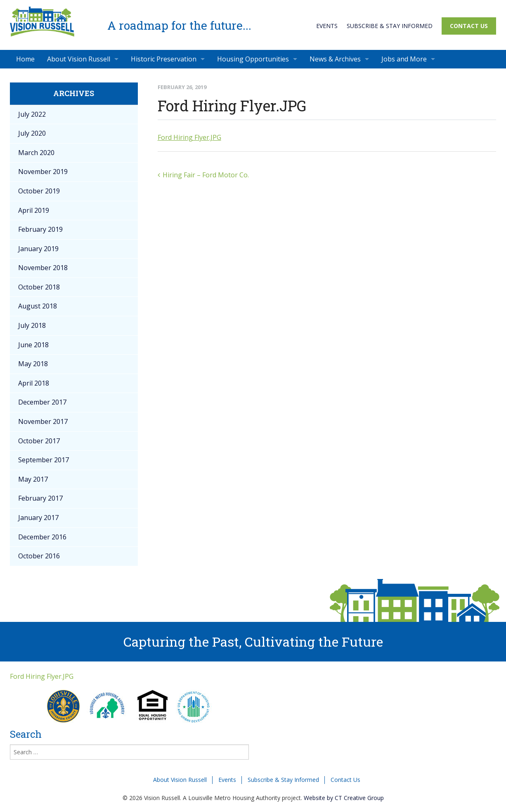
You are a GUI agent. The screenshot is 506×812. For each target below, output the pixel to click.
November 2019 (43, 172)
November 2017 (43, 421)
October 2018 (39, 287)
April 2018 (34, 383)
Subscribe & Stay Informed (390, 26)
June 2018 (33, 345)
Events (327, 26)
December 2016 (42, 537)
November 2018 (43, 268)
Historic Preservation (164, 59)
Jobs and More (404, 59)
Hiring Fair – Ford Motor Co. (206, 175)
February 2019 (40, 229)
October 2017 (39, 441)
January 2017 (38, 518)
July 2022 (32, 114)
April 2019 (34, 210)
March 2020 (36, 153)
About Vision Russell (79, 59)
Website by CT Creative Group (344, 798)
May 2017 (33, 479)
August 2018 (38, 306)
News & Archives (335, 59)
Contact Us (469, 26)
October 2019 (39, 191)
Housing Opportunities (253, 59)
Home (25, 59)
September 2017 (44, 460)
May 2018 (33, 364)
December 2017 (42, 402)
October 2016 (39, 556)
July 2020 (32, 133)
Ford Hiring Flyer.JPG (189, 137)
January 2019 (38, 249)
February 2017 (40, 498)
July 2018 (32, 325)
